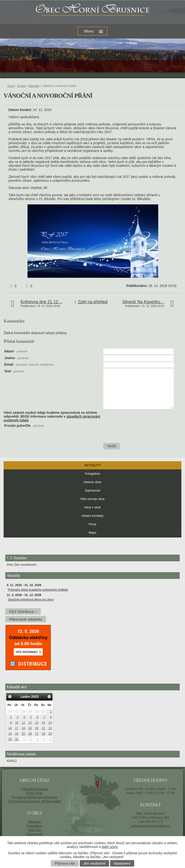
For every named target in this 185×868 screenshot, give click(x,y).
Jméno (16, 358)
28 (43, 734)
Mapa (92, 533)
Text (14, 371)
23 (10, 734)
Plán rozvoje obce (92, 499)
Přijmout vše (65, 863)
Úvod (11, 86)
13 (37, 723)
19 (30, 728)
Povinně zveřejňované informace (34, 797)
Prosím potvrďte (24, 426)
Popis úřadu (35, 793)
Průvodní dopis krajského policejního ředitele (38, 590)
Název (16, 351)
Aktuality (34, 86)
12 (30, 723)
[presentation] (140, 433)
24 (17, 734)
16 (10, 728)
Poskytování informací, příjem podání (35, 801)
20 (37, 728)
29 (50, 734)
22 (50, 728)
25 (23, 734)
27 (37, 734)
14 (43, 723)
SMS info (34, 830)
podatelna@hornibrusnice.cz (150, 826)
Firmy (92, 524)
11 (23, 723)
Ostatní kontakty (93, 516)
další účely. (110, 847)
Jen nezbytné (94, 863)
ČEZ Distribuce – (23, 611)
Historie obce (92, 482)
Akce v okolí (92, 507)
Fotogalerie (92, 474)
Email (29, 364)
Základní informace (35, 789)
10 (17, 723)
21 (43, 728)
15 (50, 723)
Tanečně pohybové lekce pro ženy (31, 600)
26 (30, 734)
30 (10, 739)
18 (23, 728)
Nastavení (122, 863)
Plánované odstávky (26, 619)
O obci (21, 86)
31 (17, 739)
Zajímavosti (92, 491)
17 (17, 728)
